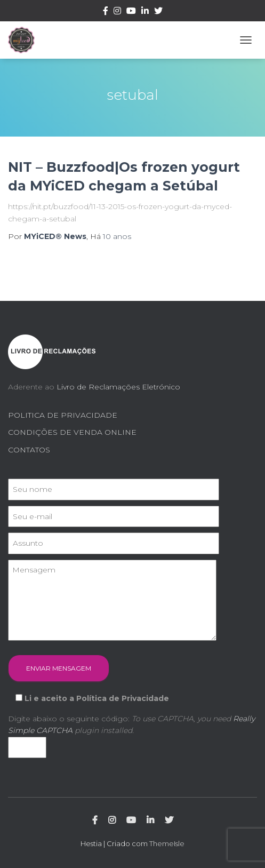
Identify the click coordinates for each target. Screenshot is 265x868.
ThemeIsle (167, 843)
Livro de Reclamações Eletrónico (118, 387)
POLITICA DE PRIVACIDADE (63, 415)
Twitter (158, 12)
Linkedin (145, 12)
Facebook (106, 12)
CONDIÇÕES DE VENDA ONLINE (72, 432)
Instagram (117, 12)
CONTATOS (29, 450)
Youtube (131, 12)
